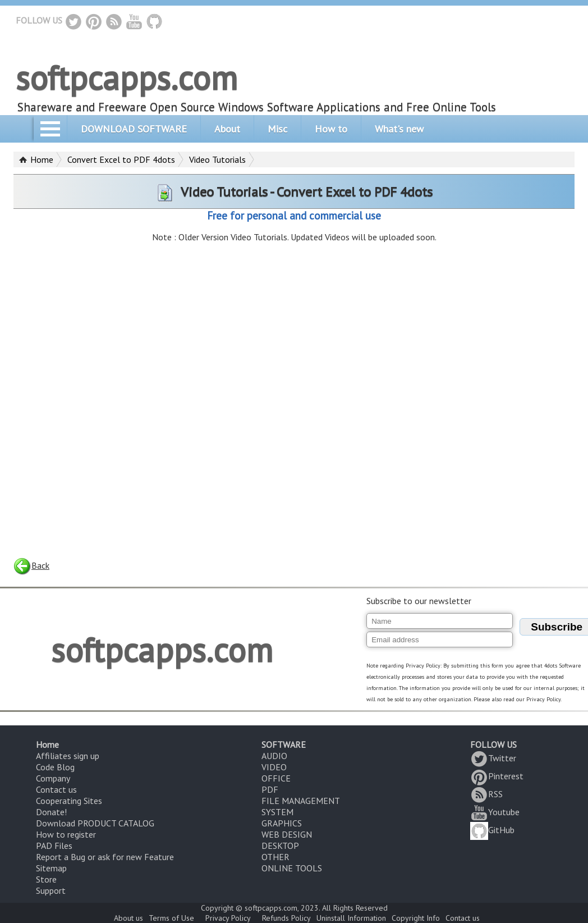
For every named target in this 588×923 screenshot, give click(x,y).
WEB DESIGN (287, 834)
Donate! (51, 812)
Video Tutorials (217, 159)
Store (46, 879)
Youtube (495, 812)
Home (42, 159)
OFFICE (276, 778)
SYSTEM (277, 812)
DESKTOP (280, 846)
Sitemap (51, 868)
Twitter (493, 758)
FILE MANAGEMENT (301, 801)
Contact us (56, 789)
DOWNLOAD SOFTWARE (134, 129)
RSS (486, 794)
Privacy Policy (228, 918)
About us (128, 918)
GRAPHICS (282, 823)
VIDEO (274, 767)
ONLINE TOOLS (292, 868)
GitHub (492, 830)
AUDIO (274, 756)
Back (31, 565)
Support (51, 890)
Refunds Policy (286, 918)
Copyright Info (416, 918)
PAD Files (54, 846)
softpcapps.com (127, 77)
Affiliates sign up (68, 756)
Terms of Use (171, 918)
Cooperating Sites (69, 801)
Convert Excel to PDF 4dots (121, 159)
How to (331, 129)
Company (53, 778)
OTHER (275, 857)
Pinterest (497, 776)
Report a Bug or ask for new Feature (105, 857)
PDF (270, 789)
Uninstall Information (351, 918)
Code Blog (55, 767)
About (227, 129)
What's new (399, 129)
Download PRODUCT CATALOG (95, 823)
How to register (66, 834)
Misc (277, 129)
